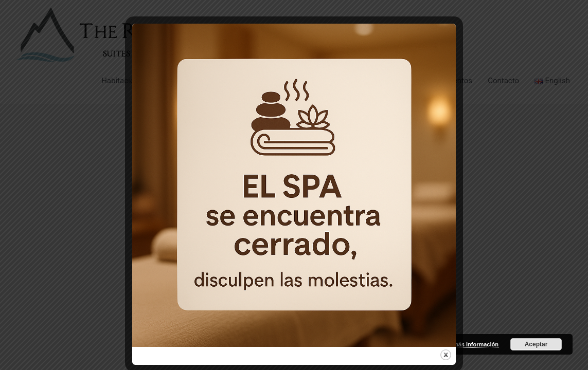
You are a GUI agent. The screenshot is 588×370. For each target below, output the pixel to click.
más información (476, 344)
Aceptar (536, 344)
